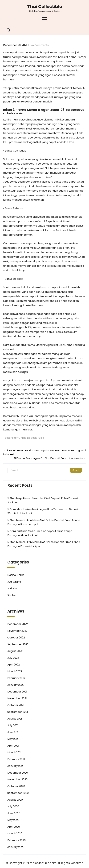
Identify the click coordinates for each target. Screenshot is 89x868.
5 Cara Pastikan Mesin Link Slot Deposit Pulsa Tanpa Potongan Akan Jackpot (40, 533)
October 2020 (16, 786)
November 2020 (17, 779)
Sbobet (12, 595)
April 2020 (14, 827)
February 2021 (16, 759)
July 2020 (13, 806)
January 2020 (16, 847)
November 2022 (17, 631)
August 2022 (15, 651)
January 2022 (16, 685)
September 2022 (18, 644)
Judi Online (14, 582)
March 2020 (15, 833)
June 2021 (13, 732)
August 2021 (15, 719)
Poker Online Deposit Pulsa (27, 438)
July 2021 (13, 725)
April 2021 (13, 746)
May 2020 (13, 820)
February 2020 (16, 840)
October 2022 (16, 638)
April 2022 (14, 665)
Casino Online (16, 575)
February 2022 (16, 678)
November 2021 (17, 698)
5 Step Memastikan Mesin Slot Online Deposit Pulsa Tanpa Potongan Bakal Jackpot (44, 522)
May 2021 (13, 739)
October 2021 (16, 705)
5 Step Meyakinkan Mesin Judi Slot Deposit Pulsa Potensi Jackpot (42, 500)
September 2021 (18, 712)
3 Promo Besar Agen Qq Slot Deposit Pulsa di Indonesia (50, 458)
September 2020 (18, 793)
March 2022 (15, 671)
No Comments (40, 45)
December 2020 (18, 773)
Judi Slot (13, 589)
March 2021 (14, 752)
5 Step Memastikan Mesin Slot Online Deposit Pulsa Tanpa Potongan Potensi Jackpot (44, 544)
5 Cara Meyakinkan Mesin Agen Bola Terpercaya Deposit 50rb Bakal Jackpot (43, 511)
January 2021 (15, 766)
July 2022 (13, 658)
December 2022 (18, 624)
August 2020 (15, 800)
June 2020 (14, 813)
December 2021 (17, 692)
